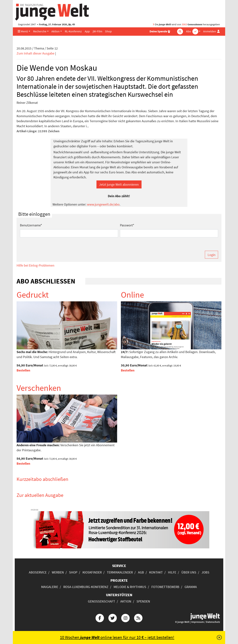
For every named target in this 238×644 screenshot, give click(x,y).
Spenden (143, 601)
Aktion (55, 31)
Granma (191, 587)
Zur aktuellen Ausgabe (40, 495)
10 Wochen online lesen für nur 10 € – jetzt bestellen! (117, 637)
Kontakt (156, 572)
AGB (141, 572)
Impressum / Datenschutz (206, 622)
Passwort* (127, 225)
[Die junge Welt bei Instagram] (126, 618)
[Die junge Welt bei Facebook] (100, 618)
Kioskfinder (92, 572)
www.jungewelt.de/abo (103, 204)
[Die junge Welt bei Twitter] (112, 618)
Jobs (205, 572)
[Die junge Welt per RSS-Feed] (138, 618)
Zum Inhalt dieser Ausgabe (35, 53)
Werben (58, 572)
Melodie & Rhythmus (130, 587)
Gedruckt (33, 295)
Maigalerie (50, 587)
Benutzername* (31, 225)
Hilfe (172, 572)
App (87, 31)
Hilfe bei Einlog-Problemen (35, 265)
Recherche (40, 31)
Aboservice (38, 572)
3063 (184, 24)
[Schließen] (219, 637)
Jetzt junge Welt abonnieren (119, 184)
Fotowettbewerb (165, 587)
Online (132, 295)
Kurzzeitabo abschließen (42, 479)
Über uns (189, 572)
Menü (23, 31)
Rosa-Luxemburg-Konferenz (86, 587)
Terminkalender (120, 572)
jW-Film (97, 31)
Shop (108, 31)
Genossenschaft (101, 601)
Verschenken (39, 388)
